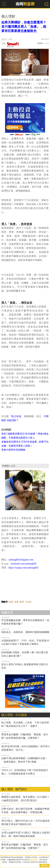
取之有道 (16, 416)
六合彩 (28, 602)
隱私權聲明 (34, 860)
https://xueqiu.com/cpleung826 (23, 568)
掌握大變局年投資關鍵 (13, 450)
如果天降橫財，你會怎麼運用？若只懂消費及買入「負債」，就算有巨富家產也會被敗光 (24, 27)
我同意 (44, 866)
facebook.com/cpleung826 (23, 564)
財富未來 (13, 45)
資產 (16, 602)
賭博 (22, 602)
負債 (11, 602)
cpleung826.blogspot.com (21, 560)
